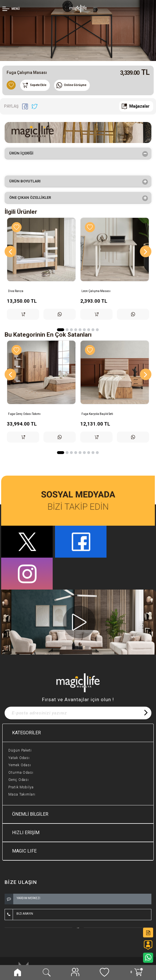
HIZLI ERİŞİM (26, 833)
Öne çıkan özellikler (32, 198)
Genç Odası (19, 780)
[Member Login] (12, 8)
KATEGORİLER (26, 733)
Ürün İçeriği (23, 154)
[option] (78, 30)
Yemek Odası (20, 765)
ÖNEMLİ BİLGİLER (30, 814)
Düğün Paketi (20, 750)
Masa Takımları (22, 794)
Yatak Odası (19, 758)
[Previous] (10, 251)
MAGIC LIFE (24, 851)
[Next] (146, 251)
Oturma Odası (21, 773)
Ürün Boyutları (27, 182)
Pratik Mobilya (21, 787)
